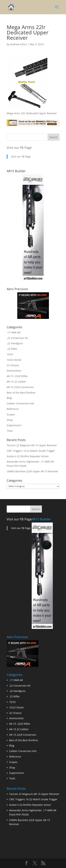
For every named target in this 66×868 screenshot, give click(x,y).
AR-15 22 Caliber (16, 382)
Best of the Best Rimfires (21, 393)
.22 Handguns (15, 343)
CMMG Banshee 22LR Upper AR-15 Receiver (32, 471)
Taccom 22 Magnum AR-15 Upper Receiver (32, 445)
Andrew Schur (19, 44)
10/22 (10, 354)
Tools (10, 431)
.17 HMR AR (14, 332)
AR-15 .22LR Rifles (17, 376)
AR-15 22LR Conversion (20, 387)
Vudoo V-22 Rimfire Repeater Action (28, 456)
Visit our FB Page (19, 148)
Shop (10, 420)
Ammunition (14, 371)
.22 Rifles (12, 349)
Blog (9, 398)
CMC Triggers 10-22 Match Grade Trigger (31, 451)
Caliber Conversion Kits (20, 403)
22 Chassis (13, 365)
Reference (13, 409)
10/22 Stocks (14, 360)
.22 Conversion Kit (17, 338)
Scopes (11, 414)
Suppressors (14, 425)
